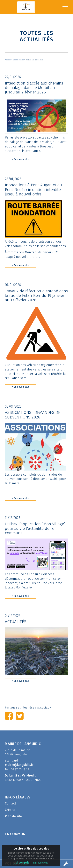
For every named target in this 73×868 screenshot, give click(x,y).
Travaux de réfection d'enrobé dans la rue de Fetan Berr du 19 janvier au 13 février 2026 (36, 295)
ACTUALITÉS (16, 622)
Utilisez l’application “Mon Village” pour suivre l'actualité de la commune (35, 528)
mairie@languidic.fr (19, 765)
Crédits (10, 810)
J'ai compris (22, 863)
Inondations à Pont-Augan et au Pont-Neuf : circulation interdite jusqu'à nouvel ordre (33, 189)
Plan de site (13, 816)
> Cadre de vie (18, 60)
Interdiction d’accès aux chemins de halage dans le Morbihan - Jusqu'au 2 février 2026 (34, 88)
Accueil (8, 60)
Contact (10, 803)
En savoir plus (41, 863)
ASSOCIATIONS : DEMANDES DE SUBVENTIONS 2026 (33, 415)
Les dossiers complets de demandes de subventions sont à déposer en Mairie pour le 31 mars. (35, 479)
